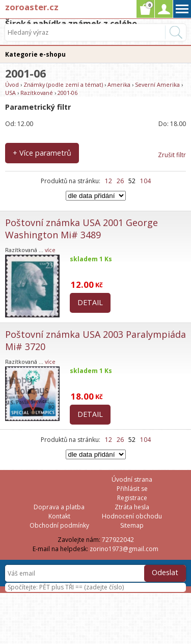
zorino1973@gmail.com (124, 549)
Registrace (132, 498)
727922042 (118, 540)
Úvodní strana (132, 479)
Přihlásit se (132, 489)
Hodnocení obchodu (132, 516)
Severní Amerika (157, 84)
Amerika (119, 84)
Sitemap (132, 525)
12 (108, 181)
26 (120, 181)
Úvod (12, 84)
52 (132, 181)
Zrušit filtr (172, 155)
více (50, 250)
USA (10, 93)
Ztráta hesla (132, 507)
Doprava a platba (59, 507)
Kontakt (59, 516)
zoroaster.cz (32, 7)
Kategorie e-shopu (35, 54)
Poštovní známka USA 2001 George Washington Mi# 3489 (81, 229)
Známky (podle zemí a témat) (63, 84)
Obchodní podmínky (59, 525)
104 (145, 181)
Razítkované (37, 93)
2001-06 (67, 93)
